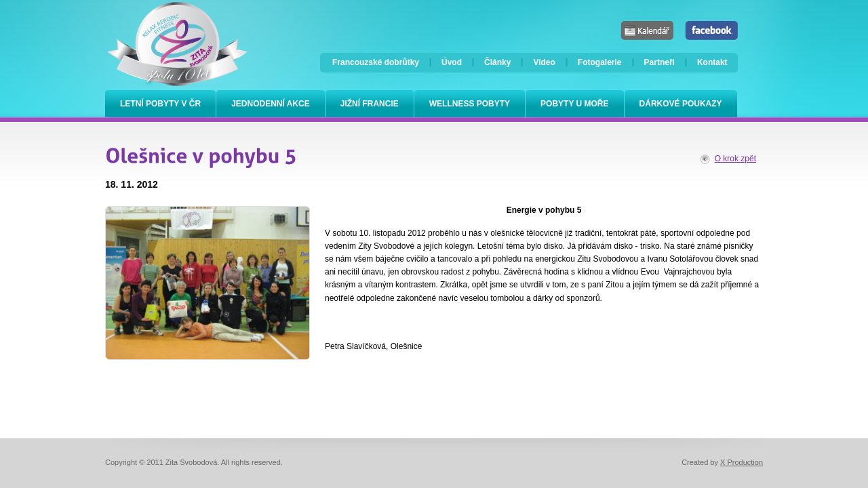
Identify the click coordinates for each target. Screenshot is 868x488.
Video (544, 62)
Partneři (659, 62)
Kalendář (647, 30)
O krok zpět (735, 159)
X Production (742, 462)
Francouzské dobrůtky (376, 62)
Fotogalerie (600, 62)
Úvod (452, 62)
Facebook (711, 30)
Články (497, 62)
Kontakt (712, 62)
